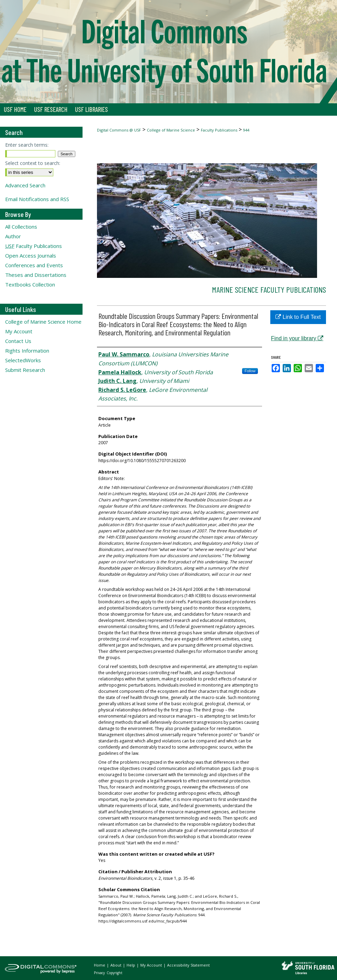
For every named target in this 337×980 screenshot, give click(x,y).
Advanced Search (25, 185)
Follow (250, 371)
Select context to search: (33, 163)
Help (131, 965)
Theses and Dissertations (36, 275)
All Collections (21, 227)
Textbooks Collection (30, 284)
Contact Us (18, 341)
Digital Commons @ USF (119, 130)
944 (246, 130)
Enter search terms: (27, 145)
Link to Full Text (298, 317)
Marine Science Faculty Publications (269, 289)
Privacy (100, 973)
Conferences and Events (34, 265)
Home (100, 965)
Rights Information (27, 351)
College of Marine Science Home (43, 322)
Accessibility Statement (188, 965)
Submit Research (25, 370)
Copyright (115, 973)
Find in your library (297, 338)
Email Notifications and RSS (37, 199)
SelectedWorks (23, 360)
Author (13, 236)
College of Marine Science (171, 130)
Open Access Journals (31, 256)
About (116, 965)
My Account (19, 331)
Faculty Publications (219, 130)
